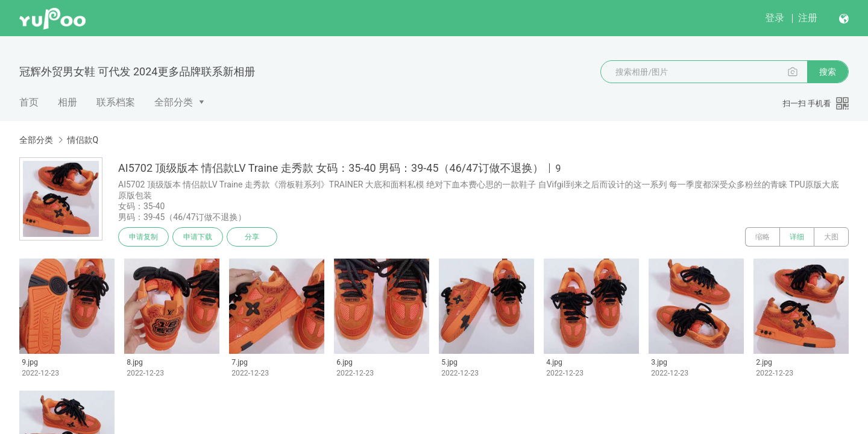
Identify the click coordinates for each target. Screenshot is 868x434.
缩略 (763, 237)
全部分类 (174, 102)
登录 (775, 18)
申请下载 (198, 237)
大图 (831, 237)
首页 (29, 102)
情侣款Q (83, 140)
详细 (797, 237)
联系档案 (116, 102)
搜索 (828, 72)
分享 (252, 237)
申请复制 (143, 237)
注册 (808, 18)
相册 (68, 102)
